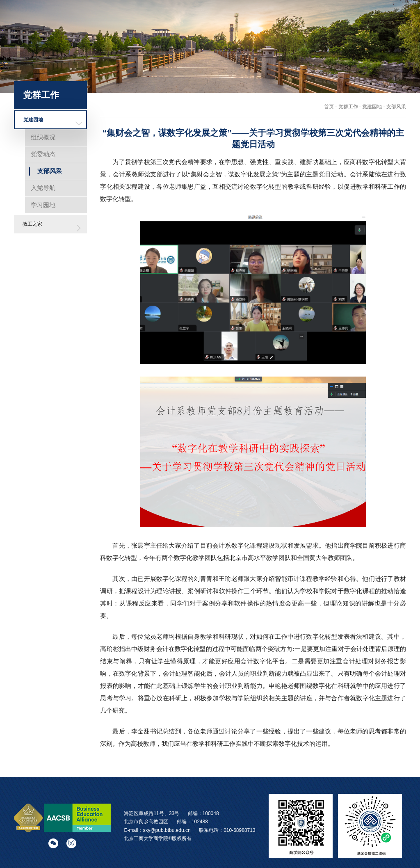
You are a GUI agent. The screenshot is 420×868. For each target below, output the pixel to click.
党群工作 (397, 28)
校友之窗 (366, 28)
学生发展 (335, 28)
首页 (329, 107)
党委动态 (43, 154)
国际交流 (303, 28)
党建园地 (33, 120)
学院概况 (209, 28)
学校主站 (312, 13)
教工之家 (32, 224)
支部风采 (50, 171)
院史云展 (397, 39)
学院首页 (178, 28)
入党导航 (43, 188)
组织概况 (43, 137)
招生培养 (272, 28)
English (344, 13)
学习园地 (43, 205)
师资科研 (240, 28)
